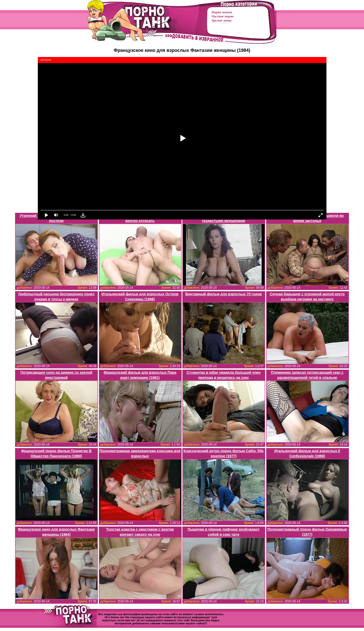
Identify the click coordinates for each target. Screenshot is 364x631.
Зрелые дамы (221, 20)
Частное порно (222, 16)
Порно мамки (222, 12)
